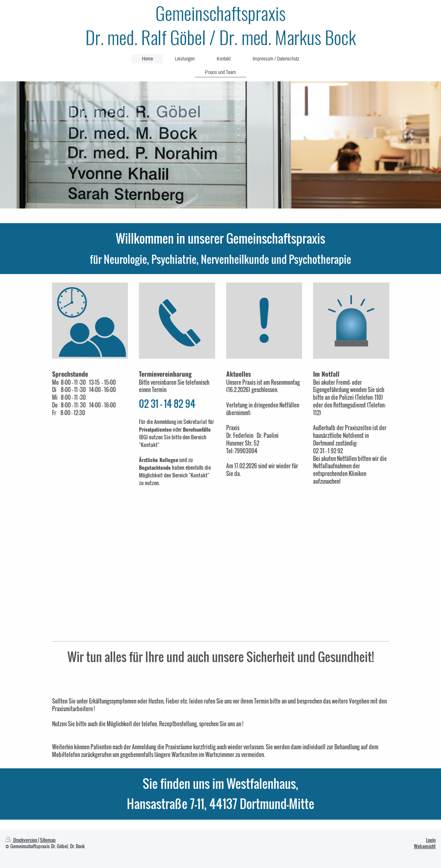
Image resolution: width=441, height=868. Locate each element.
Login (431, 840)
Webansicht (425, 846)
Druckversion (22, 840)
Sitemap (48, 840)
